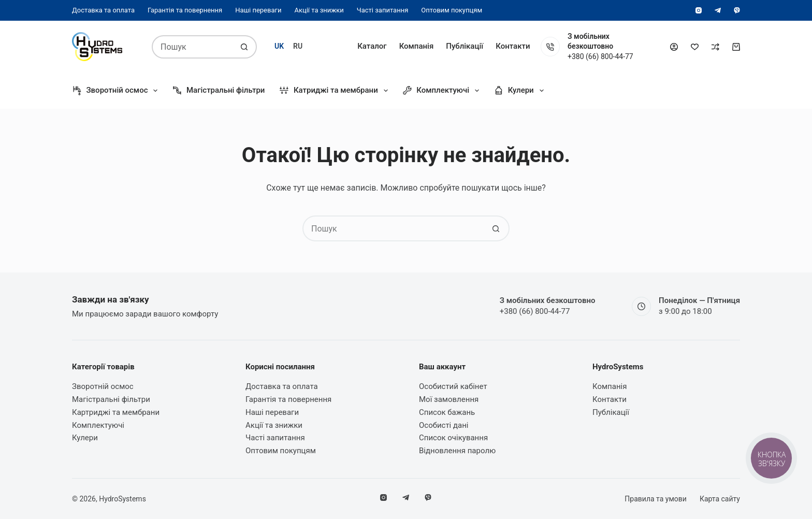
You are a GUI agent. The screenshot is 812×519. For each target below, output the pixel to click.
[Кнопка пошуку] (244, 47)
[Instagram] (699, 10)
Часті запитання (382, 10)
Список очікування (453, 438)
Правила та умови (656, 499)
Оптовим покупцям (452, 10)
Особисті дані (444, 425)
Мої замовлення (449, 399)
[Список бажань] (695, 47)
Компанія (417, 46)
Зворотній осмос (117, 91)
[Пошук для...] (193, 47)
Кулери (521, 91)
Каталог (372, 46)
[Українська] (279, 46)
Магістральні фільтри (218, 91)
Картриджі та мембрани (116, 412)
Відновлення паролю (457, 451)
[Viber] (737, 10)
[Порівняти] (715, 47)
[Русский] (298, 46)
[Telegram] (718, 10)
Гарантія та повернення (185, 10)
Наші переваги (258, 10)
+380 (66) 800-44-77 (600, 56)
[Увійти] (674, 47)
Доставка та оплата (103, 10)
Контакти (513, 46)
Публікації (465, 46)
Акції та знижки (319, 10)
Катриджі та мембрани (335, 91)
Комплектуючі (443, 91)
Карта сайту (720, 499)
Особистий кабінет (453, 386)
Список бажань (447, 412)
